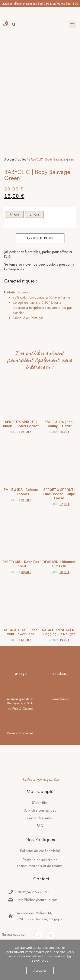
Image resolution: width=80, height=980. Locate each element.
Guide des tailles (40, 825)
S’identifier (40, 810)
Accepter (40, 970)
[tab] (39, 315)
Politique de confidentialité (40, 858)
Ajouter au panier (40, 245)
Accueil (9, 167)
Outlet (22, 167)
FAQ (40, 833)
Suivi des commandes (40, 817)
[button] (72, 25)
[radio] (14, 222)
